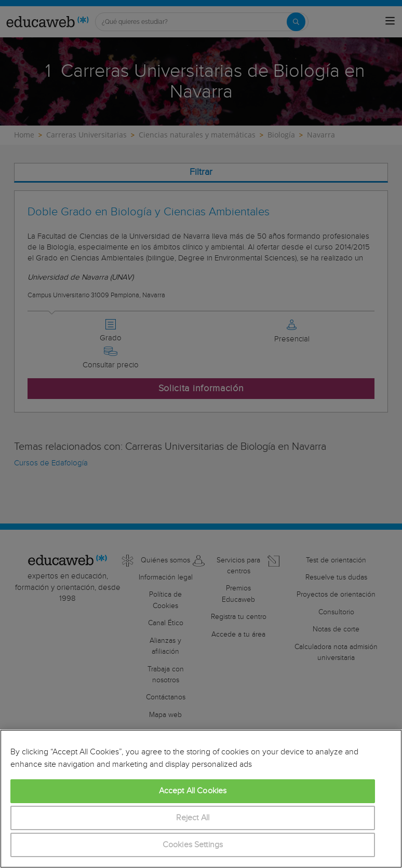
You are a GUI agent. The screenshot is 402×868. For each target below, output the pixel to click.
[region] (201, 799)
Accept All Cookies (193, 791)
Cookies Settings (193, 845)
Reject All (193, 818)
